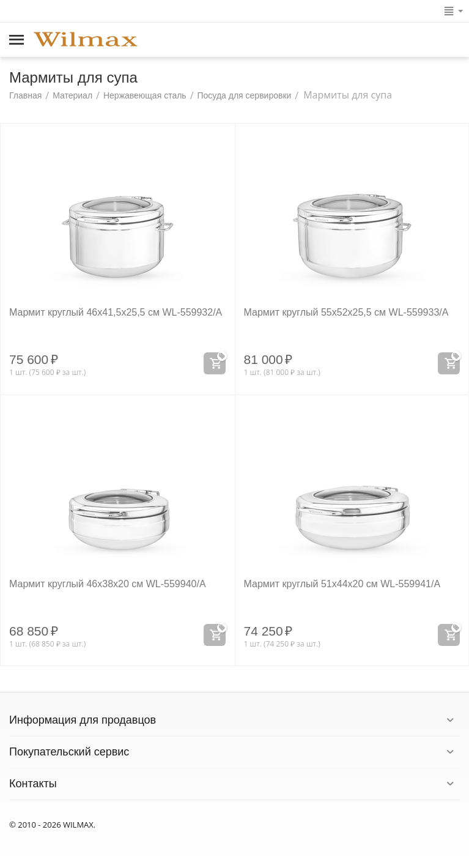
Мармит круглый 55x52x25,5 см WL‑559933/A (346, 312)
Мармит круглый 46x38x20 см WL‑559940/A (108, 584)
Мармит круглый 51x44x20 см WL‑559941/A (342, 584)
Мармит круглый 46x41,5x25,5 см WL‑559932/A (116, 312)
